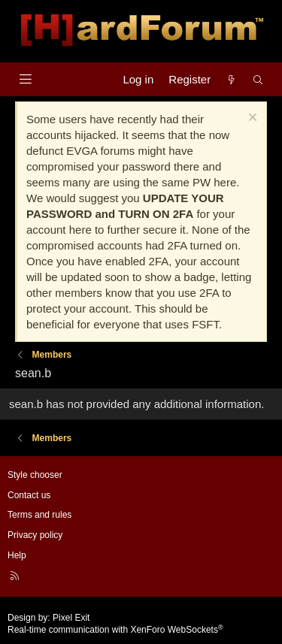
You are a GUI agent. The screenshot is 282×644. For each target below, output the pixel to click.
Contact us (29, 495)
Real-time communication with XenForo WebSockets (115, 630)
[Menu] (25, 79)
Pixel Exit (71, 618)
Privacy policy (35, 535)
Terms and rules (39, 515)
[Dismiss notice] (251, 119)
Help (17, 555)
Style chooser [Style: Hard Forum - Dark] (35, 475)
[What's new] (231, 79)
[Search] (258, 79)
